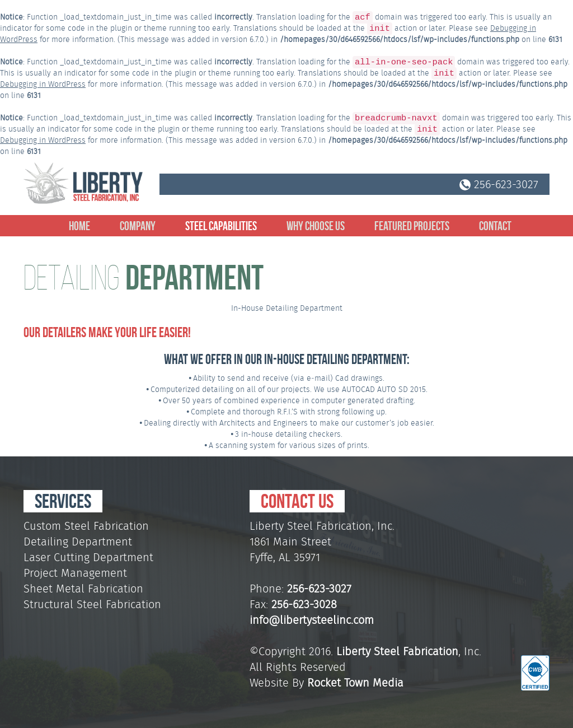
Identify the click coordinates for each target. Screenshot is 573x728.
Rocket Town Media (355, 683)
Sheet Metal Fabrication (83, 589)
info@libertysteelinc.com (312, 620)
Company (138, 226)
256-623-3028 (304, 604)
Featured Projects (412, 226)
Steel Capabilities (221, 226)
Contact (495, 226)
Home (79, 226)
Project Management (75, 573)
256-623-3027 (499, 184)
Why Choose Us (316, 226)
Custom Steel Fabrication (86, 526)
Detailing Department (78, 542)
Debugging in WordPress (43, 84)
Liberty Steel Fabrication (397, 651)
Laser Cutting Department (88, 557)
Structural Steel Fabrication (92, 604)
